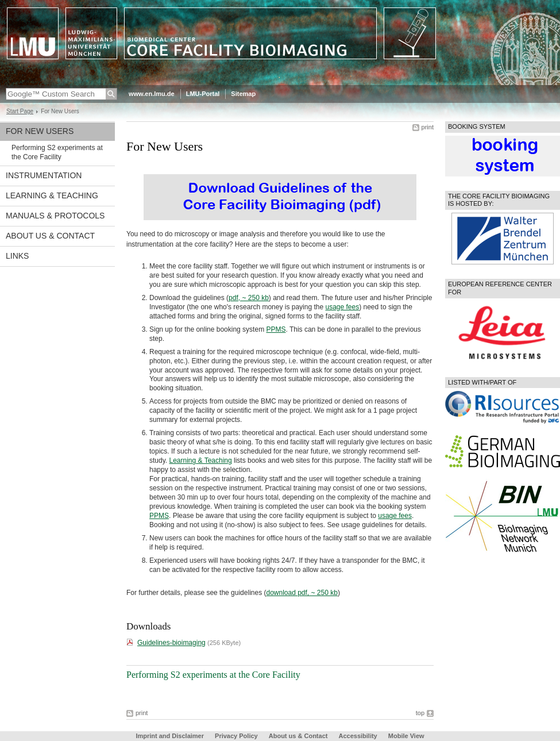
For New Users (40, 131)
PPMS (276, 329)
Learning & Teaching (52, 195)
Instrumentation (44, 175)
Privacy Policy (236, 736)
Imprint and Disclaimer (170, 736)
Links (17, 256)
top (420, 713)
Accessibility (358, 736)
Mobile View (406, 736)
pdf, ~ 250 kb (249, 298)
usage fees (342, 307)
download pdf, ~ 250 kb (302, 593)
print (428, 127)
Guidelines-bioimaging (171, 643)
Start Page (20, 111)
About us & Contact (50, 236)
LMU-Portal (203, 94)
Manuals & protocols (55, 216)
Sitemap (243, 94)
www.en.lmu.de (152, 94)
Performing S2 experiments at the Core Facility (57, 152)
